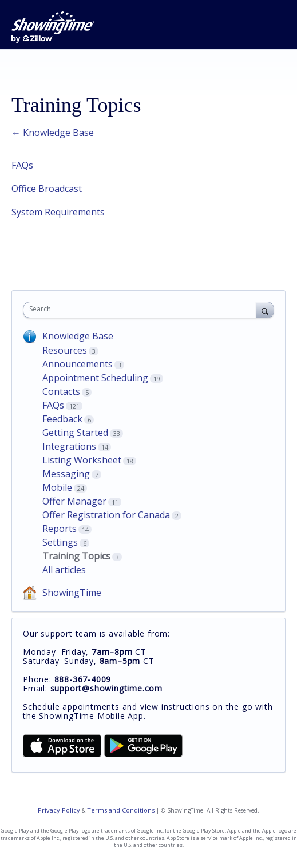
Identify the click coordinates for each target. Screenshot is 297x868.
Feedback (62, 419)
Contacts (61, 391)
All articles (64, 570)
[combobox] (142, 310)
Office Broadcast (47, 189)
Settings (60, 542)
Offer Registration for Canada (106, 515)
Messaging (66, 474)
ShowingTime (72, 593)
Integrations (69, 446)
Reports (60, 529)
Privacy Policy (59, 810)
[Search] (265, 310)
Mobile (57, 487)
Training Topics (76, 556)
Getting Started (75, 433)
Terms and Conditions (121, 810)
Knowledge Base (78, 336)
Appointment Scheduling (95, 378)
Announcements (78, 364)
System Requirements (58, 212)
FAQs (22, 165)
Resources (65, 350)
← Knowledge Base (53, 133)
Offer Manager (74, 501)
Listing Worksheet (82, 460)
